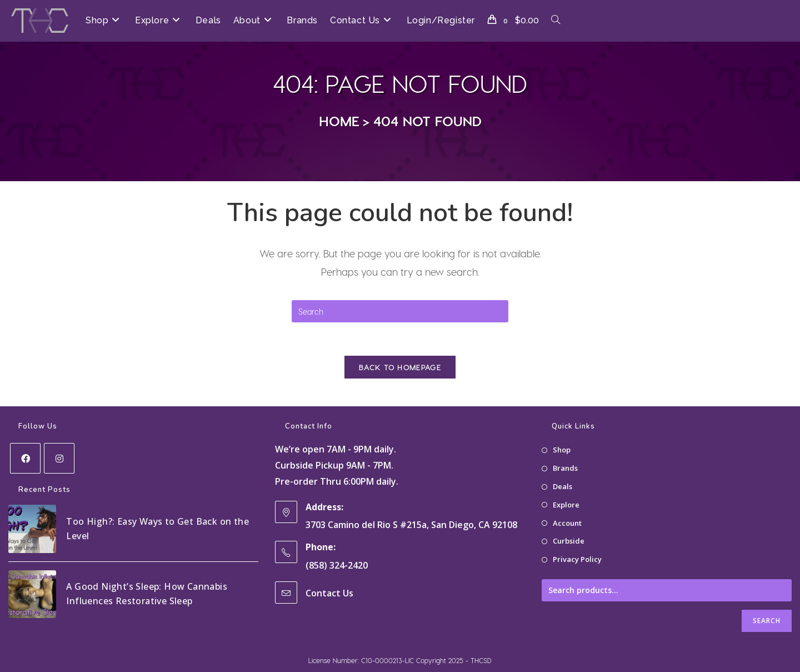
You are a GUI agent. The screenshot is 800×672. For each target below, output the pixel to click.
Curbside (569, 541)
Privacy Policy (577, 559)
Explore (566, 505)
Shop (562, 450)
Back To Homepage (400, 367)
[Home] (339, 121)
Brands (565, 468)
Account (567, 522)
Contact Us (329, 593)
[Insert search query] (400, 311)
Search (767, 621)
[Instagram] (59, 458)
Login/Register (441, 20)
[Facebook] (25, 458)
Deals (562, 486)
